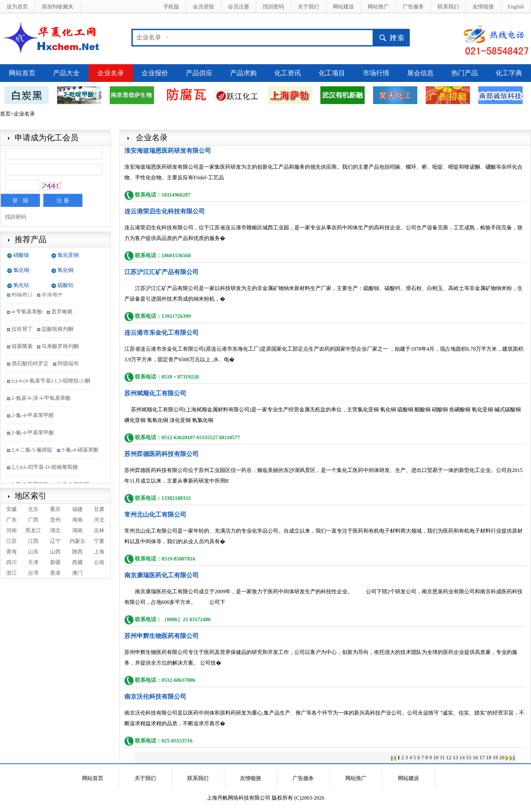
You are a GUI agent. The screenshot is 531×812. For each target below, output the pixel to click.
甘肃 (99, 509)
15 (469, 758)
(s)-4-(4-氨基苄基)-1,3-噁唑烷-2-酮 (51, 382)
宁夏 (99, 541)
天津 (33, 562)
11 (442, 758)
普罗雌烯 (62, 313)
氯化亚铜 (68, 255)
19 (495, 758)
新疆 (55, 562)
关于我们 (308, 7)
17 (482, 758)
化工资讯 (288, 73)
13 (455, 758)
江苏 (12, 541)
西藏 (77, 562)
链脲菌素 (22, 348)
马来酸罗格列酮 (60, 348)
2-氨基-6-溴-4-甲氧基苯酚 (41, 399)
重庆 (55, 509)
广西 (33, 520)
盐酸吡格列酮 (58, 330)
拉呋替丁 (22, 330)
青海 (12, 552)
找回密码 (273, 7)
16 (475, 758)
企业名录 (149, 37)
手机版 (171, 7)
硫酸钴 (65, 285)
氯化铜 (21, 270)
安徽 (12, 509)
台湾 (33, 573)
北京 (33, 509)
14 (462, 758)
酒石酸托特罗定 (30, 365)
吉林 (99, 530)
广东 (12, 520)
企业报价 (155, 73)
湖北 (55, 530)
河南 (12, 530)
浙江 (12, 573)
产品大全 (66, 73)
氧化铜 (65, 270)
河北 (99, 520)
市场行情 (376, 73)
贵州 (55, 520)
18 (489, 758)
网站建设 (343, 7)
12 (449, 758)
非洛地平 (52, 296)
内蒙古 (77, 541)
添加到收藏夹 (58, 7)
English (516, 7)
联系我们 (448, 7)
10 (436, 758)
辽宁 (55, 541)
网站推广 (378, 7)
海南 (77, 520)
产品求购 (243, 73)
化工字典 (509, 73)
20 (502, 758)
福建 (77, 509)
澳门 (77, 573)
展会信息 (420, 73)
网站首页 (22, 73)
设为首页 (17, 7)
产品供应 (199, 73)
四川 (12, 562)
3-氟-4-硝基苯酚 (80, 451)
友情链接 (483, 7)
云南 (99, 562)
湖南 (77, 530)
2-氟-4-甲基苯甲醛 (33, 417)
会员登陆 (204, 7)
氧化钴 (21, 285)
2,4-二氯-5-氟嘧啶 (32, 451)
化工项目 (332, 73)
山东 (33, 552)
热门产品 (465, 73)
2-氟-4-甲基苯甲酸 (33, 434)
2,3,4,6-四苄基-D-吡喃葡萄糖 (45, 468)
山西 (55, 552)
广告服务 (413, 7)
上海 (99, 552)
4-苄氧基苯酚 (27, 313)
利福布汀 (22, 296)
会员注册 (239, 7)
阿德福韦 (68, 365)
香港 (55, 573)
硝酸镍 (21, 255)
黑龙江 (33, 530)
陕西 (77, 552)
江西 (33, 541)
